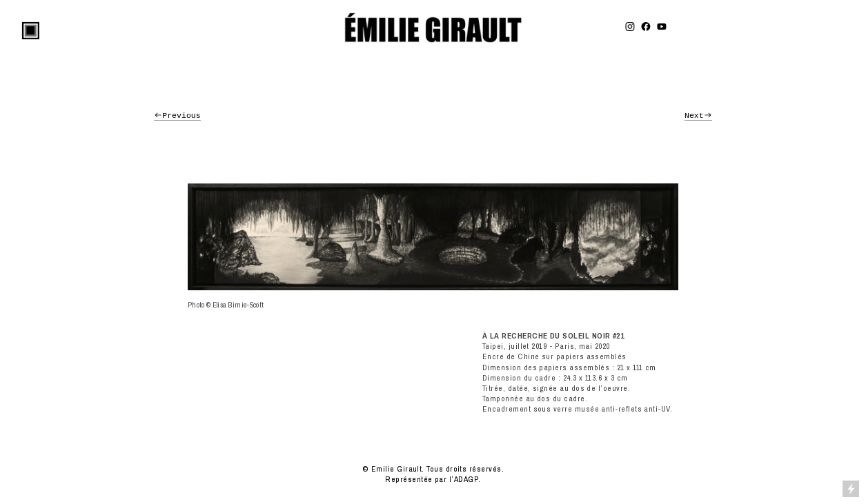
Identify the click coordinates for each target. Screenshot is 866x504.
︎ (630, 27)
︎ (646, 27)
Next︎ (698, 115)
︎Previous (177, 115)
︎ (662, 27)
